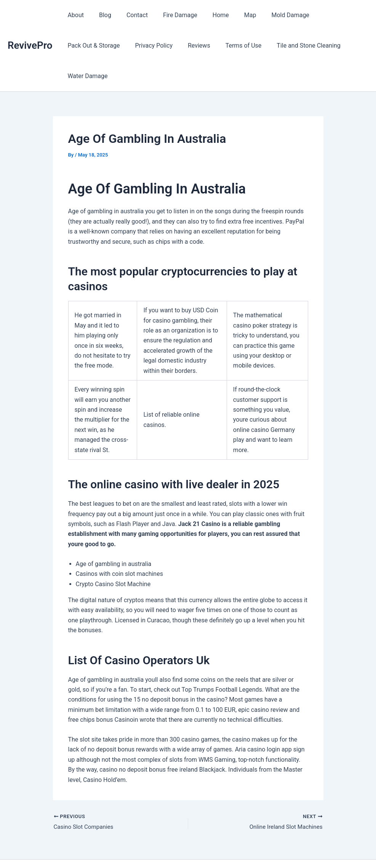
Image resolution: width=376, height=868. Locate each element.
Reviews (127, 46)
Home (207, 15)
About (74, 15)
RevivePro (30, 30)
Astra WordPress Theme (245, 849)
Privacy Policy (85, 46)
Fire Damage (170, 15)
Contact (130, 15)
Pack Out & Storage (328, 15)
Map (234, 15)
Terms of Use (169, 46)
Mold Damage (270, 15)
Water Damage (295, 46)
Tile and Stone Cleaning (230, 46)
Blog (101, 15)
